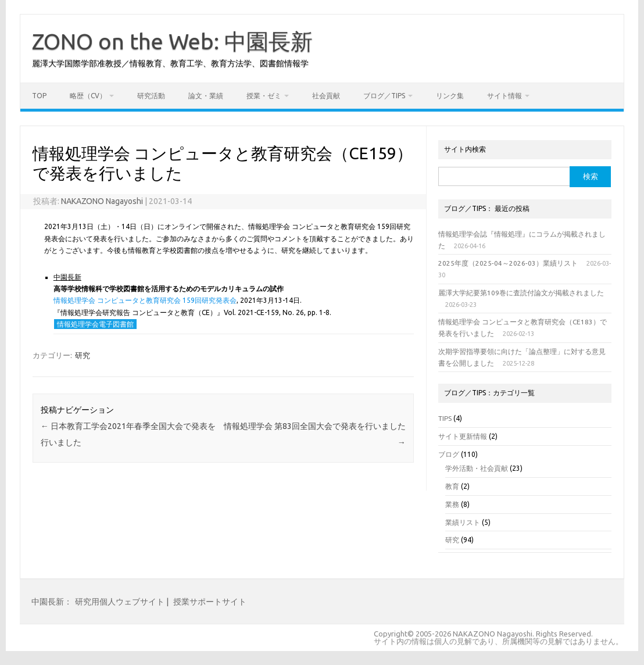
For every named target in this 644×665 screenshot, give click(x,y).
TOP (39, 96)
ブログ (449, 454)
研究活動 (151, 96)
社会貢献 (326, 96)
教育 (452, 486)
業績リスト (463, 522)
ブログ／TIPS (384, 96)
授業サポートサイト (210, 602)
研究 (83, 355)
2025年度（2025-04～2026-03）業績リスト (508, 263)
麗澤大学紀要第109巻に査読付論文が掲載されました (521, 293)
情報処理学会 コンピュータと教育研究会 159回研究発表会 (145, 300)
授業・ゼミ (264, 96)
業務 (452, 504)
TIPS (445, 418)
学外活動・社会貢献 (477, 468)
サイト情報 (505, 96)
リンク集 (450, 96)
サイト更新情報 (463, 436)
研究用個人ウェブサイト (120, 602)
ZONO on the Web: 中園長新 (172, 41)
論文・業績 (206, 96)
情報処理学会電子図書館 (95, 324)
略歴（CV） (88, 96)
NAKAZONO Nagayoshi (102, 201)
